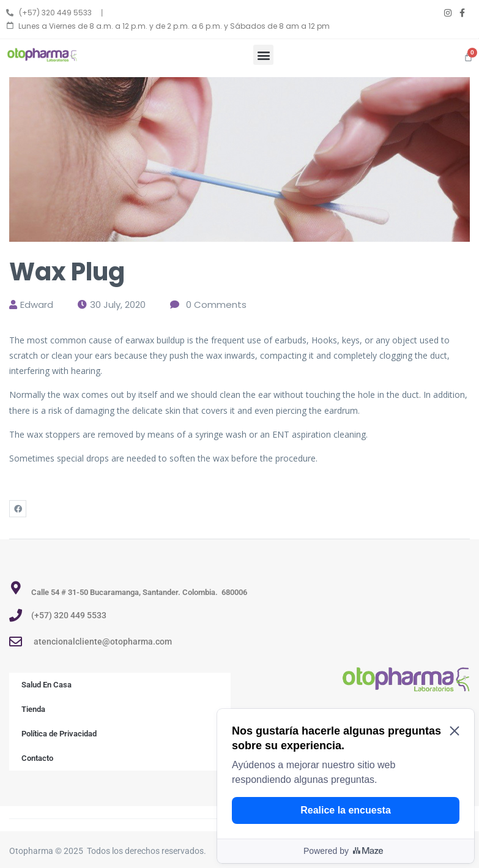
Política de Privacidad (59, 734)
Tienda (33, 709)
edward (37, 305)
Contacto (37, 758)
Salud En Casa (46, 685)
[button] (263, 55)
